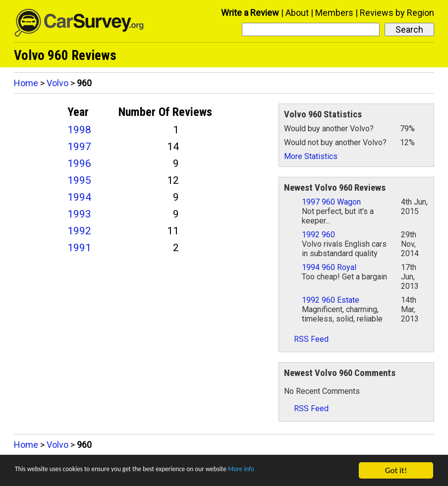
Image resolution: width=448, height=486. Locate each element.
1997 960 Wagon (331, 202)
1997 (79, 147)
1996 (79, 163)
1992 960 (318, 235)
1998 (79, 130)
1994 (79, 197)
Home (26, 83)
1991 (79, 248)
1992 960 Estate (331, 300)
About (297, 13)
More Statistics (311, 156)
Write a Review (250, 13)
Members (334, 13)
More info (305, 471)
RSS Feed (306, 339)
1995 (79, 180)
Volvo (57, 83)
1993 (79, 214)
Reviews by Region (397, 13)
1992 (79, 231)
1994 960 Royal (329, 267)
